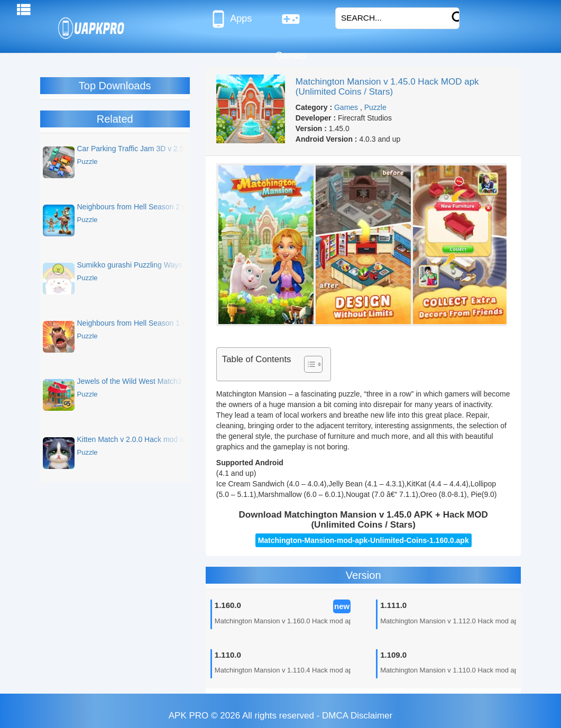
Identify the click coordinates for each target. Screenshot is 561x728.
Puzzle (375, 107)
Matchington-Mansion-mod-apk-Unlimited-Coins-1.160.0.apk (364, 540)
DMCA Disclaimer (357, 716)
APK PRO (189, 716)
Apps (230, 19)
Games (291, 23)
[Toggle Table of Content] (308, 364)
